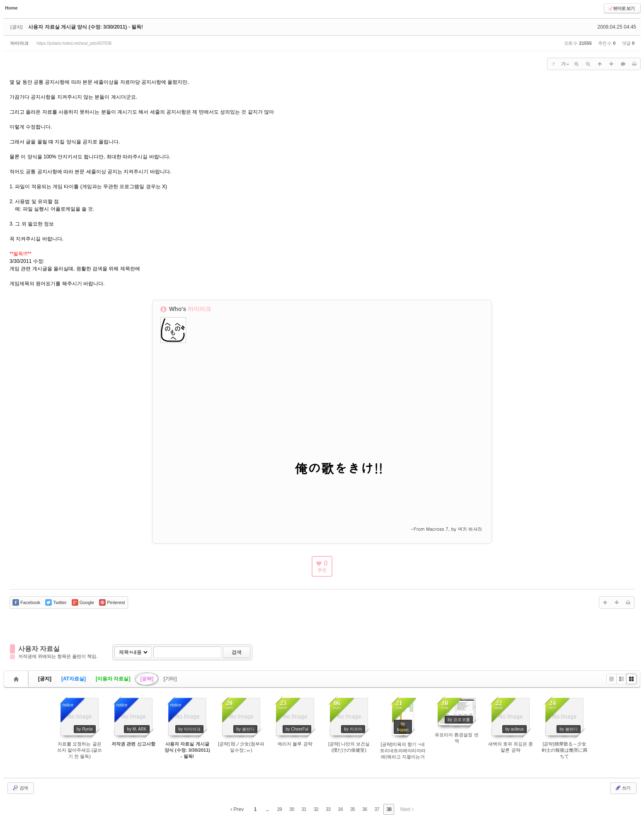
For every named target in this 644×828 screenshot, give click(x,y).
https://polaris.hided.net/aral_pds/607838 (74, 43)
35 (352, 809)
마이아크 (19, 43)
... (267, 809)
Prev (237, 809)
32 (316, 809)
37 (376, 809)
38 (389, 809)
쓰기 (622, 788)
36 (364, 809)
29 (280, 809)
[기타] (170, 679)
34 (340, 809)
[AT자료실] (74, 679)
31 (304, 809)
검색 (237, 652)
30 (292, 809)
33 (328, 809)
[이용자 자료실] (113, 679)
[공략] (147, 679)
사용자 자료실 (39, 649)
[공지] (45, 679)
